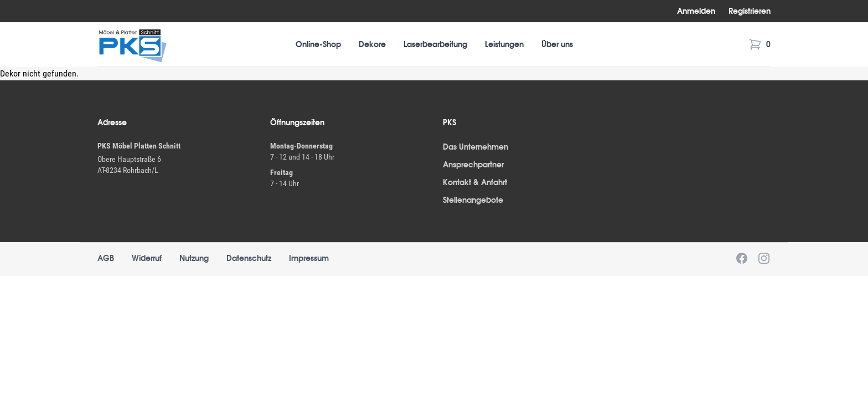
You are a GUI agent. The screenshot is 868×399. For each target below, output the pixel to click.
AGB (106, 258)
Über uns (557, 44)
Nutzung (194, 258)
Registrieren (750, 11)
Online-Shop (318, 44)
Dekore (372, 44)
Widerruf (147, 258)
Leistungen (504, 44)
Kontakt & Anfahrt (475, 182)
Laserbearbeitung (435, 44)
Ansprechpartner (473, 165)
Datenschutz (249, 258)
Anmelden (696, 11)
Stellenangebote (473, 200)
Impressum (309, 258)
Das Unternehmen (476, 147)
